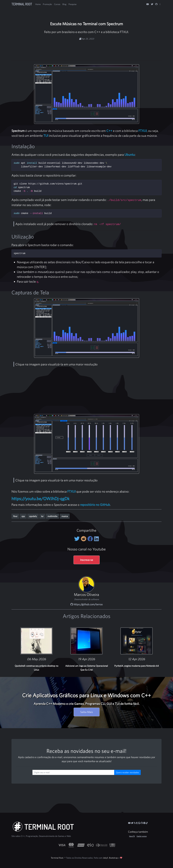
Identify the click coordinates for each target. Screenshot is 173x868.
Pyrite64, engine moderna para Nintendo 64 (137, 666)
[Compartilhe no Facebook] (91, 539)
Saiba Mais (87, 712)
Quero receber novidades (127, 772)
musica (65, 516)
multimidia (52, 516)
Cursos (57, 4)
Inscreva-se (87, 560)
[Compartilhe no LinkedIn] (96, 539)
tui (42, 516)
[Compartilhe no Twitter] (78, 539)
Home (38, 4)
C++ (109, 131)
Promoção (47, 4)
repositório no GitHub (95, 505)
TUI (46, 136)
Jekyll (105, 858)
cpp (23, 516)
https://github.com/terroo (86, 604)
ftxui (15, 516)
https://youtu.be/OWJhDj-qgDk (40, 499)
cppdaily (33, 516)
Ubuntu (130, 155)
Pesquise (73, 4)
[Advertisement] (86, 49)
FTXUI (143, 131)
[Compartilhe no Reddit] (84, 539)
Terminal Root (22, 4)
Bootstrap (113, 858)
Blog (64, 4)
